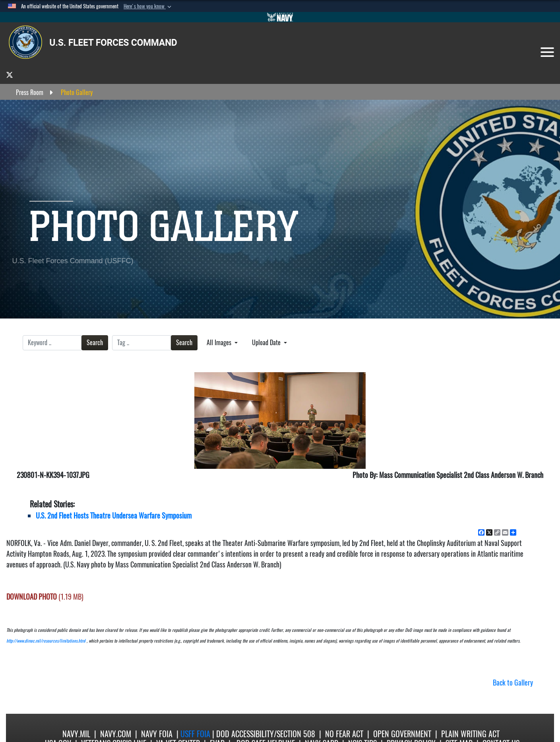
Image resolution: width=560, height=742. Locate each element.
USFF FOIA (196, 734)
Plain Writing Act (470, 734)
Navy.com (116, 734)
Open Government (402, 734)
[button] (148, 6)
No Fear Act (344, 734)
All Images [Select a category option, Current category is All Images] (220, 343)
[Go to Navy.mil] (280, 17)
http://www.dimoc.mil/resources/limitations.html (46, 641)
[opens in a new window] (10, 75)
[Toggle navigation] (547, 52)
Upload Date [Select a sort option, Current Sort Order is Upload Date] (267, 343)
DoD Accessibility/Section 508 (266, 734)
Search (95, 343)
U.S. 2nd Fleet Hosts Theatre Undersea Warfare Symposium (114, 516)
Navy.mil (76, 734)
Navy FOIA (157, 734)
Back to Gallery (513, 683)
